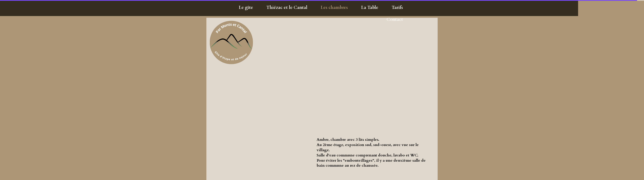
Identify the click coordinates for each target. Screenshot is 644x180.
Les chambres (334, 7)
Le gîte (246, 7)
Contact (395, 19)
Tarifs (397, 7)
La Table (370, 7)
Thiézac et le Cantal (287, 7)
